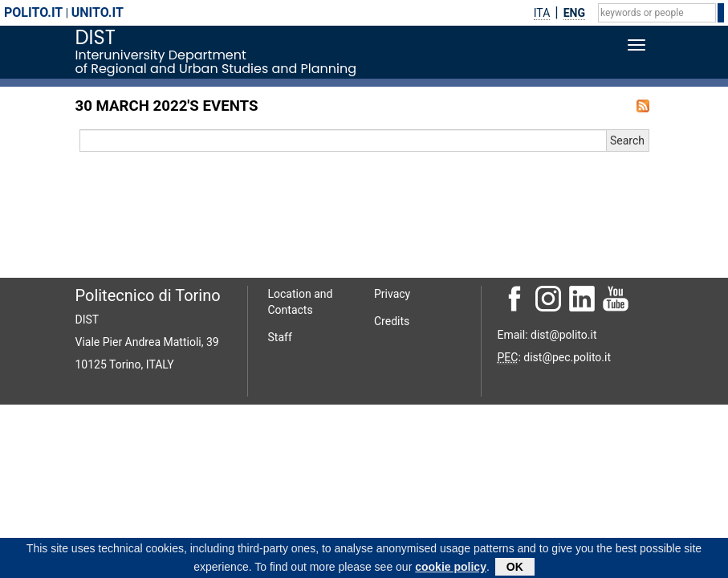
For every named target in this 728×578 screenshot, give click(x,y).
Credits (392, 321)
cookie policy (451, 569)
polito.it (33, 12)
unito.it (98, 12)
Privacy (392, 294)
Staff (280, 337)
